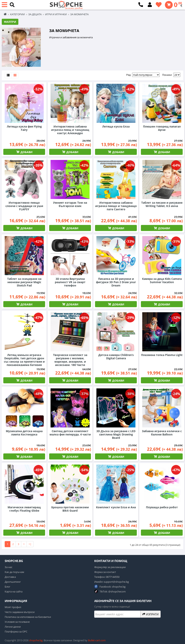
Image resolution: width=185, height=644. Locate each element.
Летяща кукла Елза (116, 126)
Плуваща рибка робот (162, 507)
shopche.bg (36, 640)
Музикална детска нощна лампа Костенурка (24, 433)
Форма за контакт (105, 572)
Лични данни (13, 627)
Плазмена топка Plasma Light (162, 355)
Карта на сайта (14, 591)
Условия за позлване (17, 622)
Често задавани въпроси (20, 612)
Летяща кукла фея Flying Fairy (24, 128)
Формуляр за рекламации (110, 567)
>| (30, 544)
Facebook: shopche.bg (110, 586)
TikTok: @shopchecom (110, 591)
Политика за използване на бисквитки (28, 617)
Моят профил (13, 607)
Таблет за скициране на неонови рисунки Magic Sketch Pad (24, 282)
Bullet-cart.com (97, 640)
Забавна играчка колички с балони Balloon (162, 433)
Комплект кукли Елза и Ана (116, 507)
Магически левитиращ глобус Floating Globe (24, 509)
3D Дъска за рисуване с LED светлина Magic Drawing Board (116, 434)
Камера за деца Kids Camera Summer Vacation (162, 280)
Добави (26, 152)
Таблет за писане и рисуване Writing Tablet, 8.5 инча (162, 204)
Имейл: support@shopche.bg (112, 582)
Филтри (10, 22)
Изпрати (151, 614)
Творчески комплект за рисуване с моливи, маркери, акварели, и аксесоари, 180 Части (70, 360)
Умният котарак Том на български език (70, 204)
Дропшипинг (13, 582)
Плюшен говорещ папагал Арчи (162, 128)
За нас (8, 567)
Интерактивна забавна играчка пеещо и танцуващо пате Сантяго (116, 206)
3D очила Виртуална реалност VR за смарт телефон (70, 282)
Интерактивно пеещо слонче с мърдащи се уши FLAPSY (24, 206)
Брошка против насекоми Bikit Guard (70, 509)
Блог (8, 587)
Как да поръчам (14, 572)
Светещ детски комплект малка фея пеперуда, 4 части (70, 433)
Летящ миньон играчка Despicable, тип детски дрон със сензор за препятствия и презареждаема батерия (24, 360)
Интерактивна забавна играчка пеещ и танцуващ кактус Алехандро (70, 130)
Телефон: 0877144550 (107, 577)
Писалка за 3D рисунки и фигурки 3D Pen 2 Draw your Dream (116, 282)
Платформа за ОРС (16, 632)
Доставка (10, 577)
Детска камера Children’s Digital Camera (116, 357)
